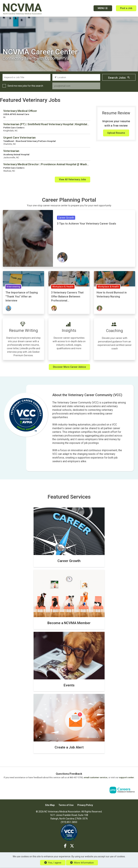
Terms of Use (66, 805)
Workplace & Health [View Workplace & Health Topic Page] (63, 287)
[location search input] (76, 77)
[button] (103, 8)
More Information (82, 863)
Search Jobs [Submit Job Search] (119, 77)
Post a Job (126, 8)
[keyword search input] (26, 77)
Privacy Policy (85, 805)
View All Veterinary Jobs (73, 179)
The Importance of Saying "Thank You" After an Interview (22, 297)
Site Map (50, 805)
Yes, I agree (53, 863)
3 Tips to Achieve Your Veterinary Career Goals (87, 224)
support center (126, 777)
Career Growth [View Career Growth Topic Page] (66, 218)
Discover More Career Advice (69, 367)
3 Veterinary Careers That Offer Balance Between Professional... (67, 297)
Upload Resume (116, 133)
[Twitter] (72, 846)
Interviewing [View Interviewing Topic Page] (13, 287)
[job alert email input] (76, 86)
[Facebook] (65, 846)
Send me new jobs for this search (25, 86)
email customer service (96, 777)
